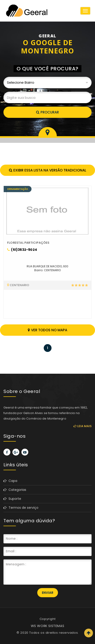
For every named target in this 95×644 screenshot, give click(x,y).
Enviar (48, 593)
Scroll (89, 633)
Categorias (15, 490)
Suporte (12, 499)
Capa (10, 481)
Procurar (47, 112)
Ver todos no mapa (47, 330)
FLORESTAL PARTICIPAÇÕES (28, 243)
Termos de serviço (21, 508)
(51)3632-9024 (22, 250)
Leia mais (83, 426)
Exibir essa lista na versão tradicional (48, 170)
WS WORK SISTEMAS (48, 626)
